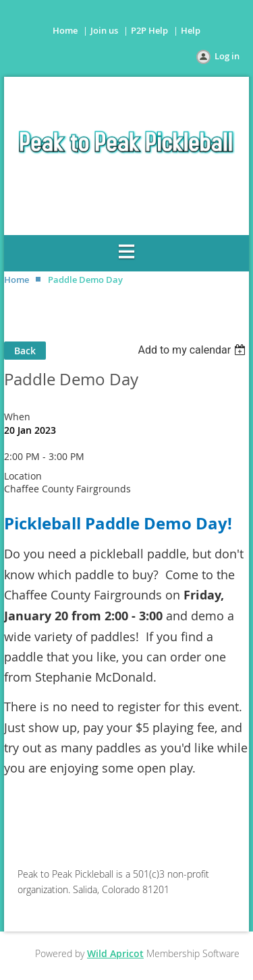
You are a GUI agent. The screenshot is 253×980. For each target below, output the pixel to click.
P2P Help (149, 30)
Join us (104, 30)
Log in (227, 56)
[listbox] (193, 350)
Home (65, 30)
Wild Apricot (115, 953)
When (17, 417)
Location (23, 476)
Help (191, 30)
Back (25, 351)
